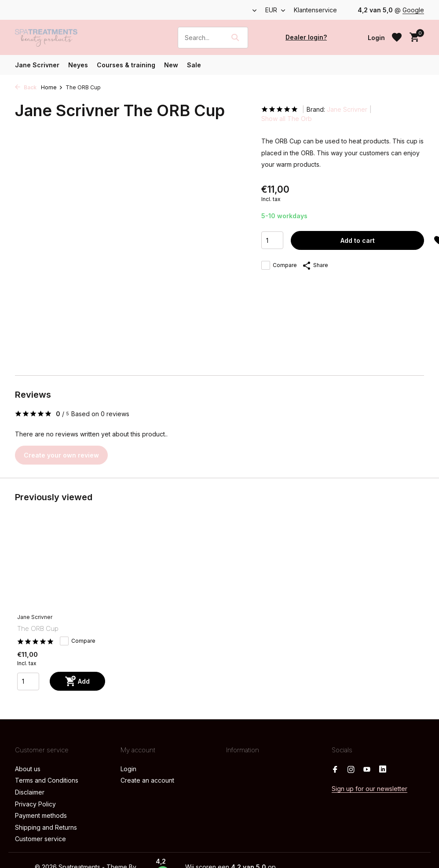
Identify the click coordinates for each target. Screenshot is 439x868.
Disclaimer (30, 792)
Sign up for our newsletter (369, 789)
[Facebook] (335, 770)
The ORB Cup (38, 628)
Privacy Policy (35, 804)
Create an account (147, 780)
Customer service (40, 839)
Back (26, 87)
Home (52, 87)
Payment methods (41, 815)
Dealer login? (306, 37)
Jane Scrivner (37, 65)
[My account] (376, 38)
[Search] (213, 38)
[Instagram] (351, 770)
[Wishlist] (397, 37)
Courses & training (126, 65)
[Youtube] (367, 770)
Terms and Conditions (47, 780)
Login (128, 769)
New (171, 65)
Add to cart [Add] (358, 240)
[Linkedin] (383, 770)
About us (28, 769)
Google (413, 10)
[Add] (77, 681)
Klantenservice (315, 10)
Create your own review (61, 455)
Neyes (78, 65)
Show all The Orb (287, 119)
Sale (194, 65)
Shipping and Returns (46, 827)
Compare (279, 265)
